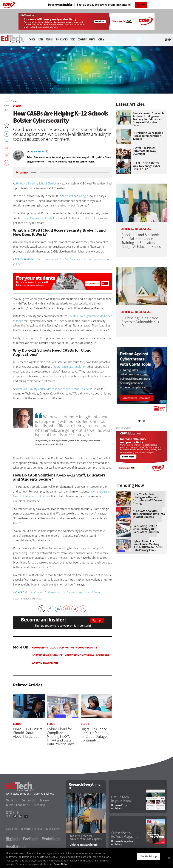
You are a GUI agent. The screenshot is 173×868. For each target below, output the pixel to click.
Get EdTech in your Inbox (121, 799)
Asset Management (45, 663)
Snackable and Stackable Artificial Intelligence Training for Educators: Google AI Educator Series (149, 119)
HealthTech (16, 847)
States (40, 40)
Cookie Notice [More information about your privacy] (61, 864)
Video (73, 40)
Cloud (15, 101)
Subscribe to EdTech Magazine (125, 835)
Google (84, 196)
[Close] (169, 858)
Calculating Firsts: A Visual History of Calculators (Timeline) (147, 529)
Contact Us (28, 801)
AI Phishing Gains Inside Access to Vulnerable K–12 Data (148, 136)
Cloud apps (40, 648)
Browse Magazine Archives (122, 843)
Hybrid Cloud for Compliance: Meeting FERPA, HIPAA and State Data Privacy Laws (148, 546)
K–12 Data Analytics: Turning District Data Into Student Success (149, 514)
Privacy (44, 801)
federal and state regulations (70, 367)
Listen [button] (24, 173)
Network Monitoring (79, 655)
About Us (11, 801)
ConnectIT (82, 40)
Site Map (40, 805)
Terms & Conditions (18, 805)
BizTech (13, 839)
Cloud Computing (62, 648)
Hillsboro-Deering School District (36, 183)
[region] (86, 858)
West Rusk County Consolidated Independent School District (53, 389)
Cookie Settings (149, 856)
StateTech (51, 839)
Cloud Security (87, 648)
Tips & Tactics (62, 40)
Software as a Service (47, 655)
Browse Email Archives (120, 807)
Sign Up (140, 5)
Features (50, 40)
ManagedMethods (41, 218)
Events (92, 40)
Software (103, 655)
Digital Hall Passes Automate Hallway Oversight (144, 151)
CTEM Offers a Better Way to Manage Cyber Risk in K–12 (146, 166)
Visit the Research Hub (84, 845)
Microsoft (67, 196)
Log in (168, 40)
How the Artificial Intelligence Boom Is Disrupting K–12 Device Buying (147, 499)
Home (7, 101)
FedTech (31, 839)
